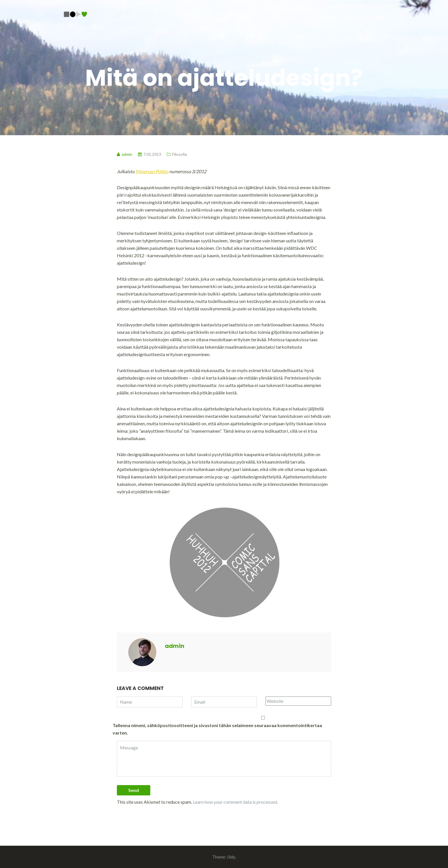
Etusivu (329, 17)
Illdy (231, 857)
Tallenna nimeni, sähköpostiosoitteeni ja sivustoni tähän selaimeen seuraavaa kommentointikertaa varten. (217, 729)
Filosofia (180, 154)
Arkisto (356, 17)
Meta (381, 17)
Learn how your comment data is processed (235, 802)
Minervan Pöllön (152, 171)
